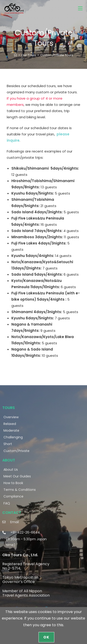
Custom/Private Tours (57, 55)
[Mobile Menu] (80, 8)
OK (46, 637)
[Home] (15, 55)
